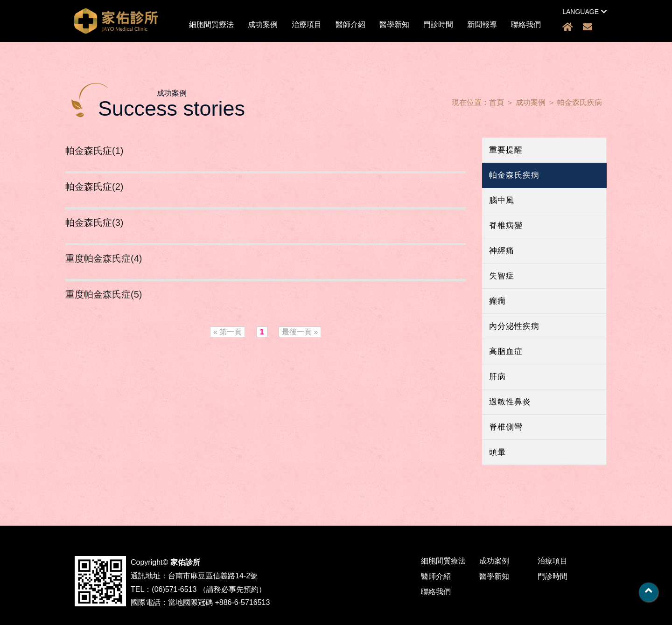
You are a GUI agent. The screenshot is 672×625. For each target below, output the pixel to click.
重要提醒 (506, 150)
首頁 (497, 102)
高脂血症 (506, 351)
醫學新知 (394, 24)
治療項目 (307, 24)
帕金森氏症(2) (94, 187)
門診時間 (438, 24)
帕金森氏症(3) (94, 222)
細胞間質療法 (211, 24)
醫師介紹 (350, 24)
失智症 (502, 276)
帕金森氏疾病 (580, 102)
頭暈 (497, 452)
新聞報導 (482, 24)
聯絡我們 (526, 24)
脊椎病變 (506, 226)
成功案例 (263, 24)
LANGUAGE (584, 12)
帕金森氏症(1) (94, 151)
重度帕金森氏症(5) (104, 294)
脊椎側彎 (506, 427)
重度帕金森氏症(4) (104, 258)
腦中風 (502, 200)
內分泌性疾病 (514, 326)
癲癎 (497, 301)
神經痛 (502, 251)
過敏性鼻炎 (510, 402)
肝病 (497, 377)
